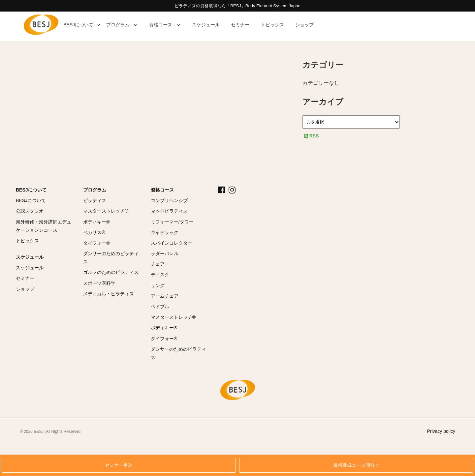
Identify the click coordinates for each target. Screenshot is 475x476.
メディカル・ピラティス (109, 294)
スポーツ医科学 (99, 283)
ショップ (25, 289)
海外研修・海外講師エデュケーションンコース (44, 226)
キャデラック (165, 232)
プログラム (95, 190)
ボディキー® (96, 222)
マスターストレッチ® (106, 211)
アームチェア (165, 296)
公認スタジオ (30, 211)
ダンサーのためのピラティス (111, 258)
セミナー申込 (119, 465)
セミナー (25, 278)
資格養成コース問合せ (356, 465)
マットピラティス (169, 211)
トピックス (27, 241)
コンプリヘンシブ (169, 200)
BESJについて (31, 190)
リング (158, 285)
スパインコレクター (172, 243)
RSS (312, 136)
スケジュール (30, 257)
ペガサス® (94, 232)
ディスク (160, 275)
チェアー (160, 264)
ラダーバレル (165, 253)
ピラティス (95, 200)
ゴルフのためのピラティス (111, 272)
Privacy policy (441, 431)
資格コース (162, 190)
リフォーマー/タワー (172, 222)
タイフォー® (96, 243)
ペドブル (160, 307)
